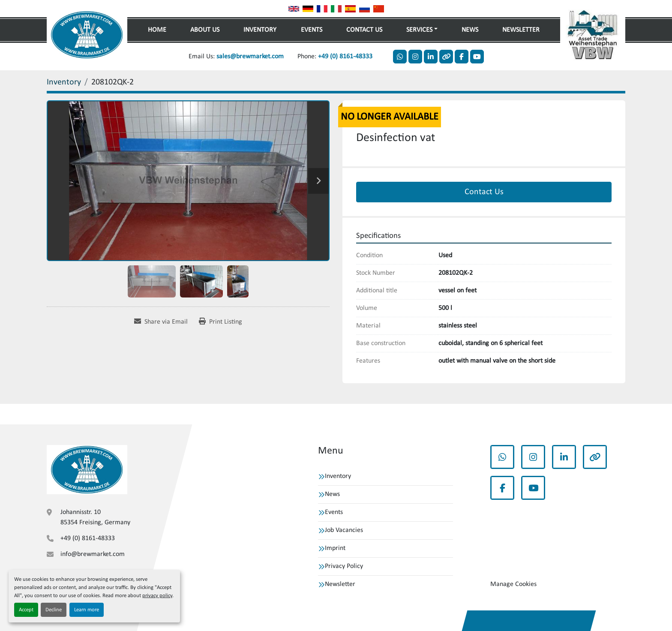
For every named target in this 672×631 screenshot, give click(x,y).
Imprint (335, 548)
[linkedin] (431, 57)
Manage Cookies (513, 584)
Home (157, 30)
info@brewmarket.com (93, 554)
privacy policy (157, 596)
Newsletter (521, 30)
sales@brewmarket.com (250, 57)
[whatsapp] (400, 57)
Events (312, 30)
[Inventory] (64, 82)
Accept (26, 610)
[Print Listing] (220, 322)
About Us (205, 30)
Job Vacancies (344, 530)
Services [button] (419, 30)
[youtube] (477, 57)
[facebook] (462, 57)
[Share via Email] (161, 322)
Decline (54, 610)
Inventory (260, 30)
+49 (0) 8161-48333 (345, 57)
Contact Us (364, 30)
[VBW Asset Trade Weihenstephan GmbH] (87, 469)
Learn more (87, 610)
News (470, 30)
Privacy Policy (344, 566)
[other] (446, 57)
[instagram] (415, 57)
